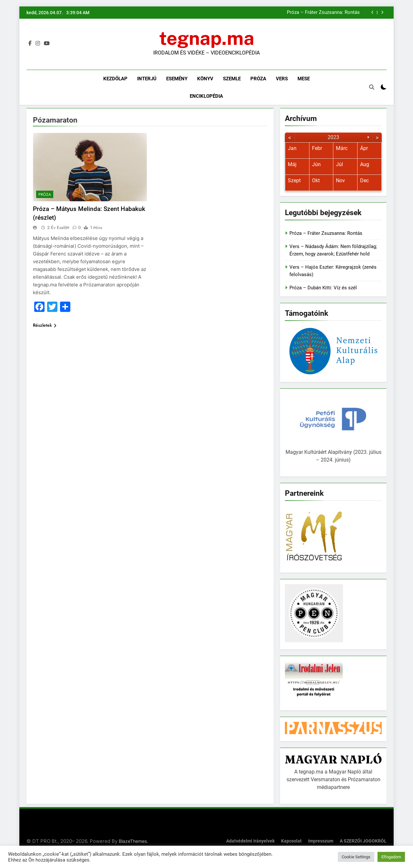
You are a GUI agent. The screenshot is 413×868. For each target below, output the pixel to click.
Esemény (177, 79)
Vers (282, 79)
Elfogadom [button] (391, 857)
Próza (258, 79)
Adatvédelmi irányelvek (250, 841)
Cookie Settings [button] (356, 857)
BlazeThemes (133, 841)
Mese (304, 79)
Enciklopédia (206, 96)
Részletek (45, 325)
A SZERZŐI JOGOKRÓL (363, 841)
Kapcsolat (291, 841)
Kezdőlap (115, 79)
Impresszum (321, 841)
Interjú (147, 79)
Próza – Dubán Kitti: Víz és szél (323, 288)
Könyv (205, 79)
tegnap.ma (207, 38)
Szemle (232, 79)
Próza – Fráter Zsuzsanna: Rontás (323, 13)
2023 (333, 137)
